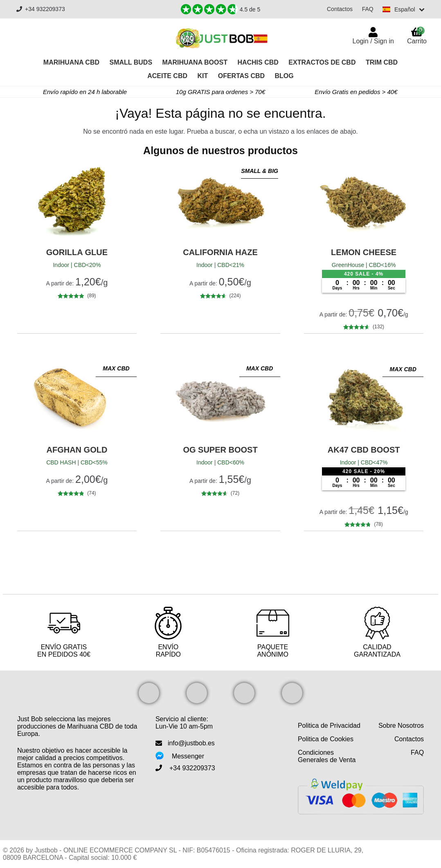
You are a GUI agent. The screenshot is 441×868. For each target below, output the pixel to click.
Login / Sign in (373, 41)
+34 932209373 (41, 9)
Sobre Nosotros (401, 726)
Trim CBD (382, 62)
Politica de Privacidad (329, 726)
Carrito (417, 36)
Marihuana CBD (71, 62)
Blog (284, 76)
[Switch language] (404, 9)
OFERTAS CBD (241, 76)
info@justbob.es (191, 743)
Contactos (339, 9)
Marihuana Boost (195, 62)
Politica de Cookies (326, 739)
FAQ (367, 9)
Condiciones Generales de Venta (327, 756)
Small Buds (131, 62)
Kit (202, 76)
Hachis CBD (258, 62)
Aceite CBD (167, 76)
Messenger (188, 756)
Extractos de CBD (322, 62)
